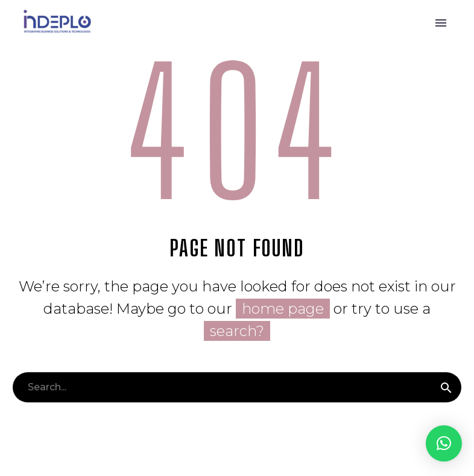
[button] (444, 443)
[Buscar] (237, 387)
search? (237, 331)
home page (283, 309)
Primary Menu (441, 23)
